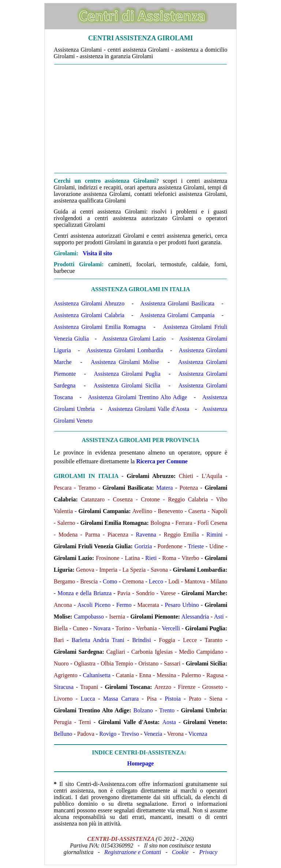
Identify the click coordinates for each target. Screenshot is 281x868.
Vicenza (198, 734)
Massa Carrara (121, 699)
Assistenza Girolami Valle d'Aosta (148, 409)
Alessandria (195, 617)
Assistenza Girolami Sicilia (127, 385)
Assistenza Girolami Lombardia (125, 350)
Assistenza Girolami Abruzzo (89, 303)
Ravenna (146, 535)
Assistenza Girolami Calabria (89, 315)
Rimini (214, 535)
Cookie (180, 852)
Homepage (141, 763)
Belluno (63, 734)
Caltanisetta (97, 675)
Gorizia (143, 546)
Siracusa (64, 687)
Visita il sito (97, 253)
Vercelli (171, 628)
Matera (164, 488)
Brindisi (142, 640)
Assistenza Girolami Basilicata (177, 303)
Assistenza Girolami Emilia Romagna (100, 327)
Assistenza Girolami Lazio (134, 339)
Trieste (196, 546)
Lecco (156, 581)
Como (110, 581)
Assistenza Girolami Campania (177, 315)
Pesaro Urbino (182, 605)
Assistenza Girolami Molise (125, 362)
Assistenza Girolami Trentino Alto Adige (137, 397)
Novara (102, 628)
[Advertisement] (140, 119)
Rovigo (108, 734)
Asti (219, 617)
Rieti (151, 558)
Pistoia (173, 699)
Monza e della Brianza (85, 593)
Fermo (124, 605)
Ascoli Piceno (94, 605)
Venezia (153, 734)
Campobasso (89, 617)
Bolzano (143, 710)
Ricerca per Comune (162, 461)
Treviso (130, 734)
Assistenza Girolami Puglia (127, 374)
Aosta (169, 722)
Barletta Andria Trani (98, 640)
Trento (167, 710)
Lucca (88, 699)
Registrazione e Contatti (133, 852)
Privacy (208, 852)
